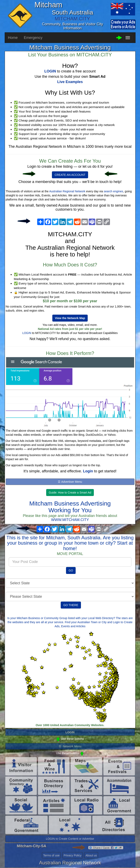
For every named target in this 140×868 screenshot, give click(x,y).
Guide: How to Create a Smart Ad (70, 493)
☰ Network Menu (70, 746)
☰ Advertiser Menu (70, 482)
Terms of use (51, 855)
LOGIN (27, 333)
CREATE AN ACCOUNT (70, 175)
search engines (114, 191)
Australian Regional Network (67, 191)
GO (71, 570)
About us (91, 855)
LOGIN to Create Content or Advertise (70, 839)
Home (13, 38)
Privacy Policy (72, 855)
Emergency (33, 38)
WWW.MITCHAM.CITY (70, 520)
